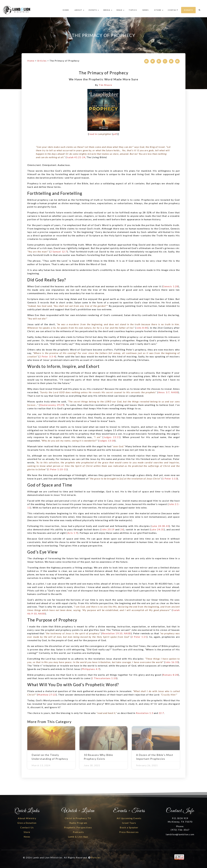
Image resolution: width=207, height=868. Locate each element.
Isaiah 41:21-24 (76, 157)
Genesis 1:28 (170, 286)
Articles (42, 61)
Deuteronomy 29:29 (52, 405)
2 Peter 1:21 (139, 637)
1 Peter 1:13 (170, 478)
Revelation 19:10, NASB (117, 633)
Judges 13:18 (107, 441)
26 (122, 529)
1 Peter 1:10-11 (57, 469)
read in (100, 134)
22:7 (161, 713)
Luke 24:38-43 (160, 526)
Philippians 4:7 (91, 669)
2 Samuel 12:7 (59, 252)
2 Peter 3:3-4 (47, 356)
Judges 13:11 (112, 437)
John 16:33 (172, 662)
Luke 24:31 (157, 529)
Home (31, 61)
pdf (115, 134)
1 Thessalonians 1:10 (104, 678)
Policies (96, 857)
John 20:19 (108, 529)
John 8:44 (142, 328)
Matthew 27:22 (47, 695)
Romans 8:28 (170, 675)
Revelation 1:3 (145, 713)
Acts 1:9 (73, 533)
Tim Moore (105, 85)
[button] (146, 61)
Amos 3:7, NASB (168, 392)
